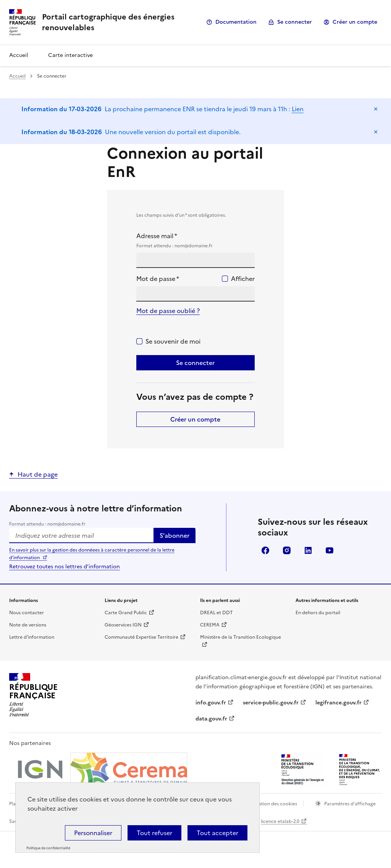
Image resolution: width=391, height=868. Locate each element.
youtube (330, 550)
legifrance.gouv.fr (338, 703)
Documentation (236, 22)
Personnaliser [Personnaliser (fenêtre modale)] (93, 833)
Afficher (243, 279)
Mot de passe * (158, 279)
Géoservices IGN (123, 625)
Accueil (19, 55)
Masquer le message (376, 109)
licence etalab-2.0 (280, 821)
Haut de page (38, 474)
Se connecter (295, 22)
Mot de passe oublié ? (168, 311)
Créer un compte (355, 22)
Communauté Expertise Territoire (141, 637)
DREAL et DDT (217, 613)
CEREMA (210, 625)
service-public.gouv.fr (271, 703)
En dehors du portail (318, 613)
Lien (298, 109)
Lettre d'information (32, 637)
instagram (287, 550)
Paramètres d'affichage (350, 804)
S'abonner (174, 535)
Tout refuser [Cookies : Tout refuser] (154, 833)
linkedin (308, 550)
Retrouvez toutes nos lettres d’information (65, 567)
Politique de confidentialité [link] (48, 848)
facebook (265, 550)
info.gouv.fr (211, 703)
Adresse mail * (195, 240)
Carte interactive (70, 55)
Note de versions (28, 625)
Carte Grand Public (126, 613)
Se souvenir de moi (173, 341)
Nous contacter (27, 613)
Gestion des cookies (275, 804)
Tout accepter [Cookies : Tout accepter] (217, 833)
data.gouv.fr (211, 719)
